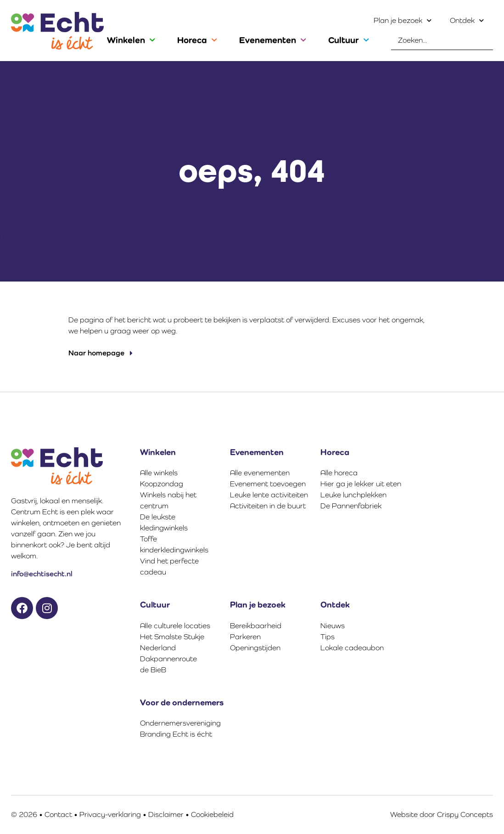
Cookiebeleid (212, 814)
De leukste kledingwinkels (164, 522)
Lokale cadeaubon (352, 648)
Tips (328, 637)
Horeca (197, 40)
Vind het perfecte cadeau (169, 566)
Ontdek (467, 20)
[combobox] (442, 40)
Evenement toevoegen (268, 484)
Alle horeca (339, 473)
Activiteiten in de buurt (268, 506)
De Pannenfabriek (351, 506)
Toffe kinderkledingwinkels (174, 544)
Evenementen (273, 40)
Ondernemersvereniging (180, 723)
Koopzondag (162, 484)
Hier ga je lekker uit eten (361, 484)
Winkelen (131, 40)
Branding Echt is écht (176, 734)
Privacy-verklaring (110, 814)
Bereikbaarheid (256, 626)
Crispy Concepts (465, 814)
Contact (58, 814)
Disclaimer (166, 814)
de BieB (153, 670)
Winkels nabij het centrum (168, 500)
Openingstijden (255, 648)
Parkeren (245, 637)
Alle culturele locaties (175, 626)
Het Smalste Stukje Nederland (172, 642)
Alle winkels (159, 473)
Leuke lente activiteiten (269, 495)
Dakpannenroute (168, 659)
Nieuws (333, 626)
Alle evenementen (260, 473)
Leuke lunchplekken (353, 495)
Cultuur (349, 40)
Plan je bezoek (403, 20)
